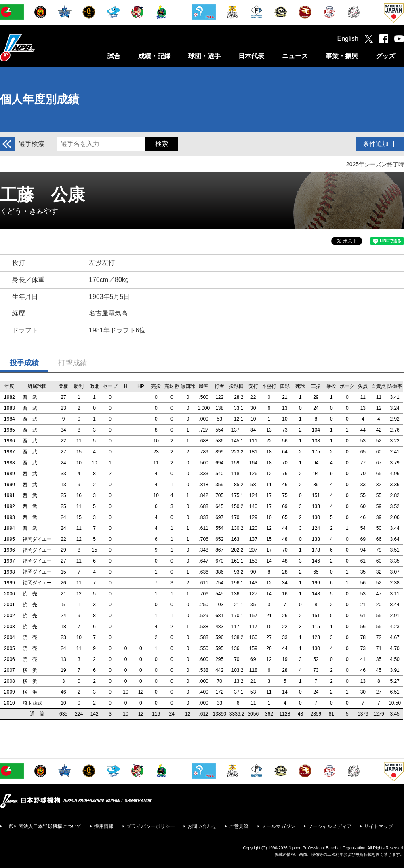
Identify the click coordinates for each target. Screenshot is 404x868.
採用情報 (104, 826)
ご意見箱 (239, 826)
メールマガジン (278, 826)
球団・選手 (204, 56)
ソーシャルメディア (330, 826)
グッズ (385, 56)
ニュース (295, 56)
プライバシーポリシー (151, 826)
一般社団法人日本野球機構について (43, 826)
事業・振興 (342, 56)
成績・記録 (154, 56)
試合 (114, 56)
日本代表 (251, 56)
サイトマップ (379, 826)
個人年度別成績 (40, 99)
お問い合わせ (202, 826)
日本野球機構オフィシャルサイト (38, 48)
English (348, 39)
